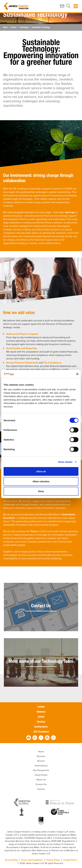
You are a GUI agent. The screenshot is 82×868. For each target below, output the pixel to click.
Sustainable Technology (41, 27)
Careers (41, 789)
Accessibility (11, 860)
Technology (24, 27)
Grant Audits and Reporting (21, 348)
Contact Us (41, 784)
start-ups (70, 212)
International (41, 766)
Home (5, 27)
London (41, 707)
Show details (65, 462)
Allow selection (41, 481)
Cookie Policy (70, 860)
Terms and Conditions (32, 860)
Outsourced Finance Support (22, 334)
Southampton (41, 727)
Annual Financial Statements (22, 363)
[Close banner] (77, 374)
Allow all (41, 471)
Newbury (41, 712)
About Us (41, 780)
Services (41, 756)
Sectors (14, 27)
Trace (34, 531)
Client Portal (41, 775)
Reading (41, 722)
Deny (41, 491)
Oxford (41, 717)
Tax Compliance (53, 363)
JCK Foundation (41, 732)
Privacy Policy (53, 860)
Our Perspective (41, 770)
